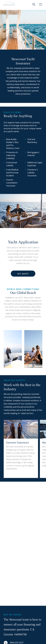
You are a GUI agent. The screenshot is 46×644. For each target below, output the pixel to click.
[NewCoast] (9, 4)
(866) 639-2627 (17, 643)
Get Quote (23, 274)
